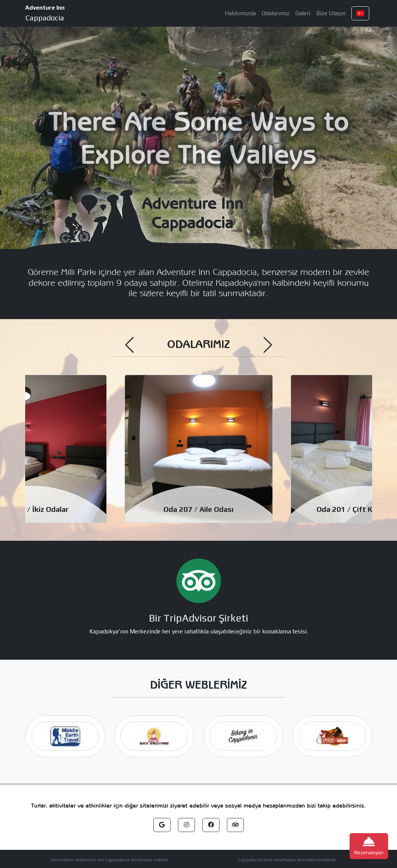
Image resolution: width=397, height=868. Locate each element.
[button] (360, 13)
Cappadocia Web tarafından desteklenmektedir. (288, 860)
